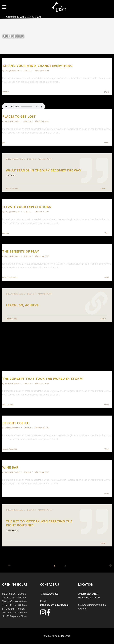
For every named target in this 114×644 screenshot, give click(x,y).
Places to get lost (19, 116)
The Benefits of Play (21, 251)
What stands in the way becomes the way (44, 170)
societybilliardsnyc (12, 70)
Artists (8, 188)
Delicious (27, 70)
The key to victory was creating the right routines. (39, 523)
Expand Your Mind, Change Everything (37, 66)
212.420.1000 (51, 594)
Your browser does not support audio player (24, 107)
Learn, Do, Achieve (22, 305)
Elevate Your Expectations (27, 207)
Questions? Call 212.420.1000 (24, 17)
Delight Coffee (16, 423)
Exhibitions (13, 277)
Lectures (15, 188)
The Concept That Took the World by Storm (42, 378)
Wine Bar (10, 467)
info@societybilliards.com (54, 605)
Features (6, 92)
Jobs (4, 143)
